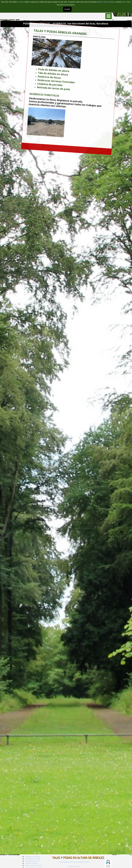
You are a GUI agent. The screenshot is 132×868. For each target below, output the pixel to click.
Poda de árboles (32, 863)
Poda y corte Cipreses (34, 865)
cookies (21, 2)
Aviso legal (64, 862)
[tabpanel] (74, 866)
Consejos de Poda (32, 861)
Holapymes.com (74, 866)
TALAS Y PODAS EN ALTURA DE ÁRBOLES (78, 857)
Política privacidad (75, 862)
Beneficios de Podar (33, 859)
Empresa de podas (32, 856)
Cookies (86, 862)
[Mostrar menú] (109, 16)
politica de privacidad (106, 2)
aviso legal (126, 2)
